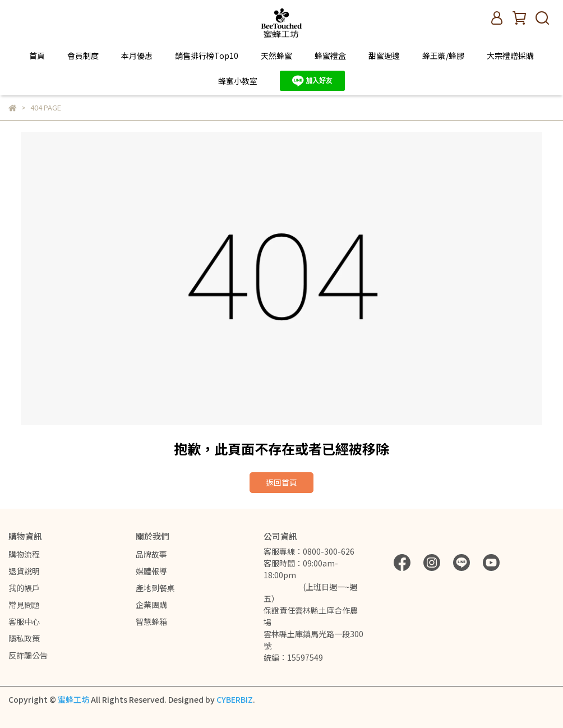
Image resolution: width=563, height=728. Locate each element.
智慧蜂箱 (151, 621)
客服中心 (24, 621)
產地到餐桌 (155, 588)
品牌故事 (151, 554)
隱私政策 (24, 638)
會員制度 (83, 56)
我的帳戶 (24, 588)
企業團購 (151, 605)
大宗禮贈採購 (510, 56)
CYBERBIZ (235, 699)
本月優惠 (137, 56)
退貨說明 (24, 571)
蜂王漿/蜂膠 (443, 56)
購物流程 (24, 554)
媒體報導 (151, 571)
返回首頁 (281, 482)
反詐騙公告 (28, 655)
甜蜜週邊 (384, 56)
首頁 (37, 56)
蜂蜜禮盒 (330, 56)
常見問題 (24, 605)
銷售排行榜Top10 (207, 56)
